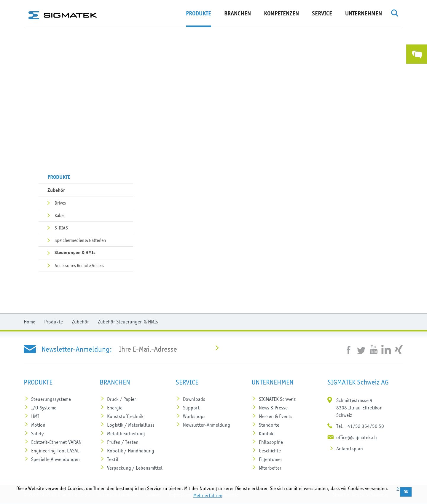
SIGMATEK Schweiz (277, 399)
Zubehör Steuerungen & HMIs (128, 322)
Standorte (269, 425)
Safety (37, 433)
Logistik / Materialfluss (131, 425)
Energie (115, 408)
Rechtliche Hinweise (219, 495)
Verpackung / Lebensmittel (135, 468)
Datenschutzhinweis (118, 495)
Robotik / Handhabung (131, 451)
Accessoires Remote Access (79, 265)
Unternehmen (364, 13)
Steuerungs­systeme (51, 399)
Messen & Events (276, 416)
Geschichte (270, 451)
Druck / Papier (122, 399)
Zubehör (56, 190)
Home (30, 322)
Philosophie (271, 442)
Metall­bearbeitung (126, 433)
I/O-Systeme (44, 408)
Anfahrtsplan (350, 449)
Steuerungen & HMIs (75, 253)
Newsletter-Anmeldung (207, 425)
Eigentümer (271, 459)
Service (322, 13)
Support (191, 408)
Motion (38, 425)
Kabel (60, 215)
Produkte (199, 13)
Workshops (194, 416)
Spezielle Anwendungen (55, 459)
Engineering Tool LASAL (55, 451)
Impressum (180, 495)
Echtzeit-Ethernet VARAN (56, 442)
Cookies (153, 495)
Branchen (238, 13)
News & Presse (273, 408)
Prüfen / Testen (123, 442)
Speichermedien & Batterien (80, 240)
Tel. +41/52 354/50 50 (360, 426)
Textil (113, 459)
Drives (60, 203)
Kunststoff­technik (125, 416)
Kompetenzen (281, 13)
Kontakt (267, 433)
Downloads (194, 399)
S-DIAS (61, 228)
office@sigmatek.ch (357, 437)
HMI (35, 416)
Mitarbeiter (270, 468)
